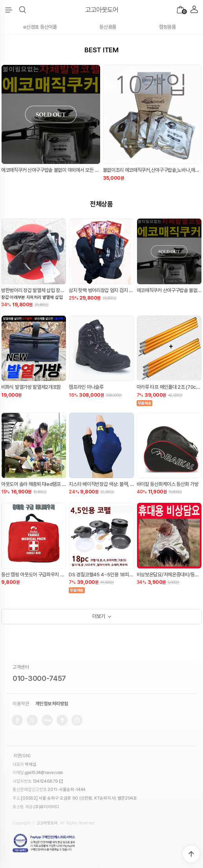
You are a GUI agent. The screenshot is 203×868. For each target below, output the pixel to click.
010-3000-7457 (39, 678)
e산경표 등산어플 (40, 27)
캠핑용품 (167, 27)
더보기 (99, 616)
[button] (23, 10)
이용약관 (21, 704)
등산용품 (108, 27)
